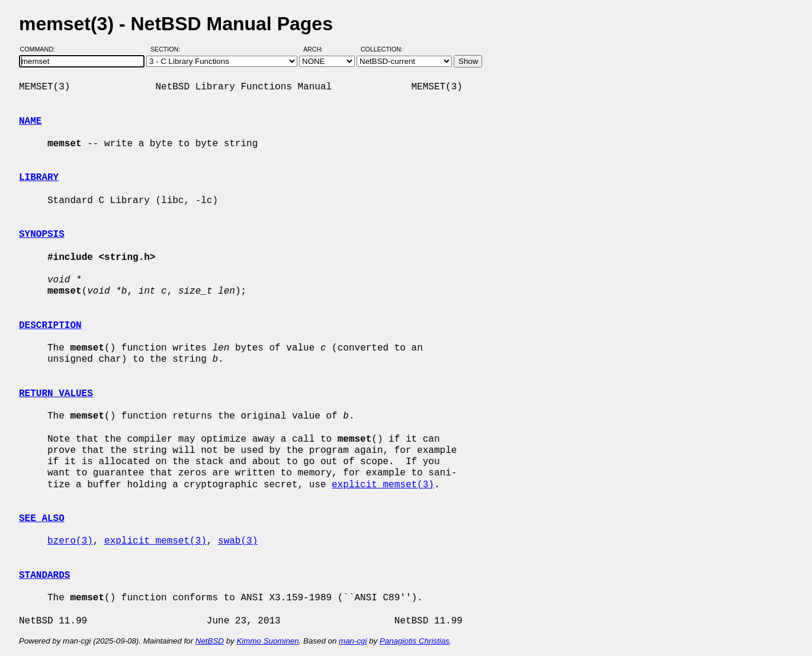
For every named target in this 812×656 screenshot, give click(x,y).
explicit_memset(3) (383, 485)
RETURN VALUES (56, 394)
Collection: (382, 49)
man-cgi (353, 641)
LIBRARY (39, 178)
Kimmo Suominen (267, 641)
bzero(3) (70, 541)
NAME (30, 121)
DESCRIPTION (50, 326)
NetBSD (210, 641)
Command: (41, 49)
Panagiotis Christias (415, 641)
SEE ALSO (42, 519)
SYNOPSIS (42, 234)
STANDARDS (44, 575)
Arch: (318, 49)
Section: (168, 49)
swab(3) (238, 541)
